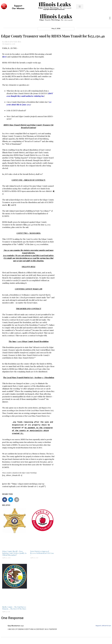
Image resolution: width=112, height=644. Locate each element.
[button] (110, 18)
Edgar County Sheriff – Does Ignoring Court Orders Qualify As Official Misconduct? (14, 552)
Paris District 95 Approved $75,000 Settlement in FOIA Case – (42, 552)
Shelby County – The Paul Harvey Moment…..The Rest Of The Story (14, 607)
